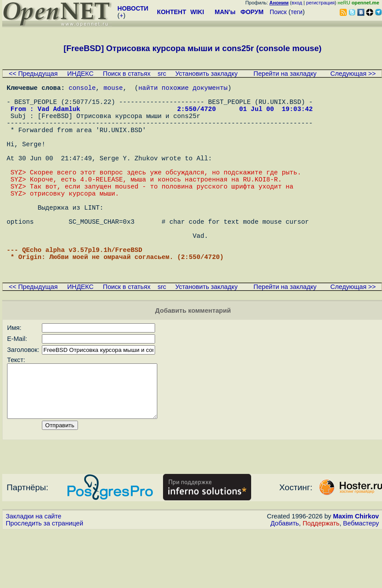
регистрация (321, 3)
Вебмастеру (361, 580)
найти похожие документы (183, 89)
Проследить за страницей (45, 580)
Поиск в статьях (127, 74)
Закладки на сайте (33, 573)
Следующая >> (353, 74)
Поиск (278, 12)
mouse (113, 89)
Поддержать (321, 580)
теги (297, 12)
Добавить (285, 580)
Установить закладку (207, 74)
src (162, 74)
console (82, 89)
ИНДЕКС (81, 74)
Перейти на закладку (285, 74)
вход (297, 3)
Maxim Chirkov (356, 573)
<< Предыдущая (33, 74)
